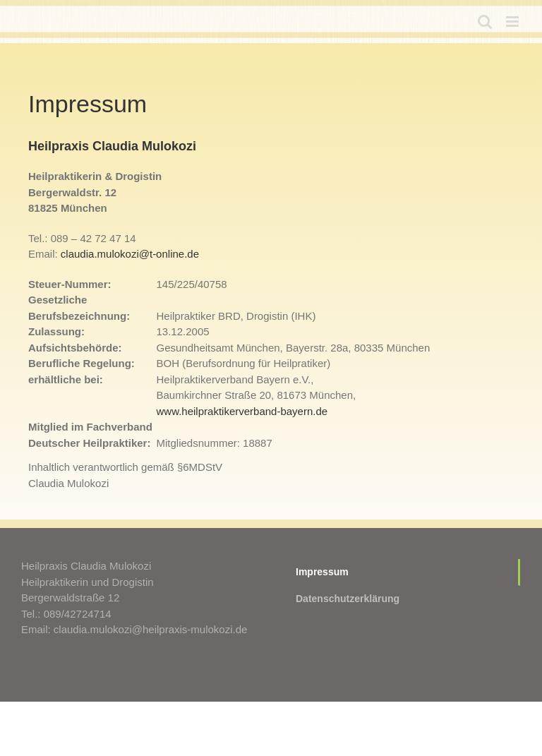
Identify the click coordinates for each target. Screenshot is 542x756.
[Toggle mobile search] (485, 22)
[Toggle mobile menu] (513, 22)
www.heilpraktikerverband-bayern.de (242, 411)
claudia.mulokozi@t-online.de (130, 254)
